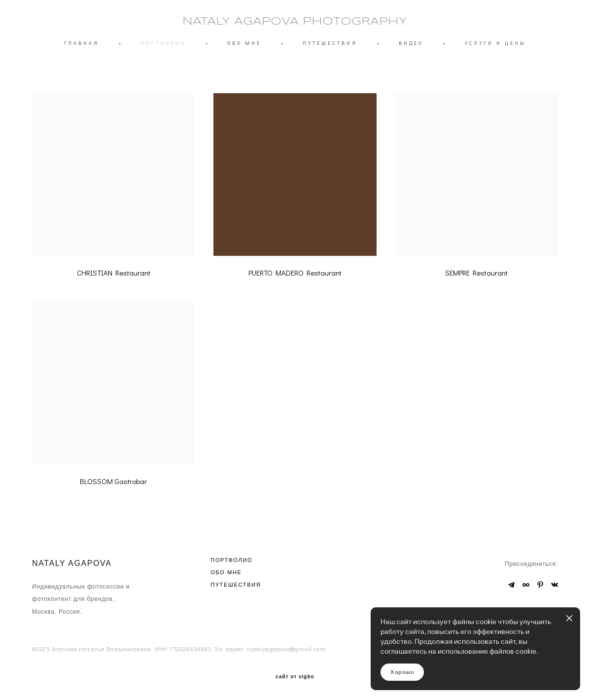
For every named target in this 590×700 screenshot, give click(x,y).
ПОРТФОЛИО (163, 43)
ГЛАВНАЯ (82, 43)
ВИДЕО (411, 43)
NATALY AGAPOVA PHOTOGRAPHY (295, 22)
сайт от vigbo (295, 677)
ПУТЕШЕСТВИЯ (330, 43)
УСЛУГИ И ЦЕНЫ (495, 43)
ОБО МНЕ (244, 43)
